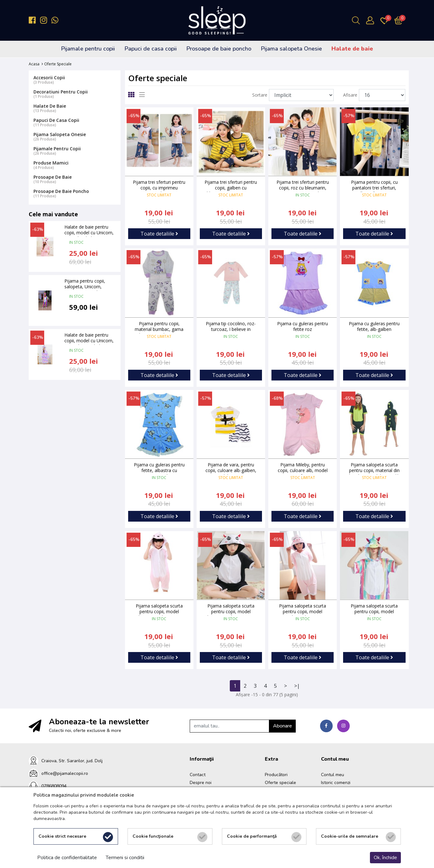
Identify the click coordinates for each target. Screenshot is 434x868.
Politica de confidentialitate (67, 858)
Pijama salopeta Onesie (291, 49)
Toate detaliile (159, 234)
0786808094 (54, 786)
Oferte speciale (58, 64)
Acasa (34, 64)
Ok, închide (385, 858)
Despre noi (201, 783)
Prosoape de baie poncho (219, 49)
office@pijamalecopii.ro (65, 773)
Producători (276, 775)
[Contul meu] (372, 20)
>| (297, 686)
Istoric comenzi (336, 783)
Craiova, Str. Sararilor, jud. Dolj (72, 761)
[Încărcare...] (400, 20)
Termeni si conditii (125, 858)
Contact (198, 775)
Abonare (282, 726)
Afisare (350, 95)
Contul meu (333, 775)
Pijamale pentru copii (88, 49)
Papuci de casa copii (151, 49)
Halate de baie (352, 49)
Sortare (260, 95)
